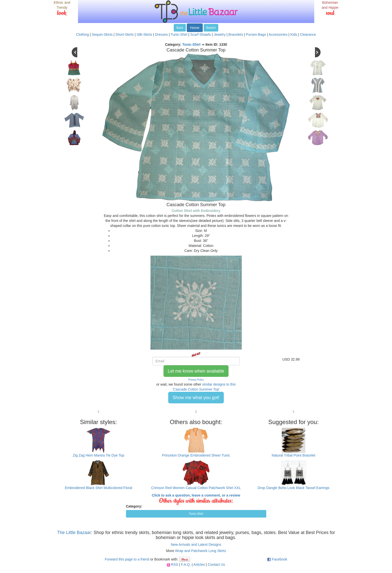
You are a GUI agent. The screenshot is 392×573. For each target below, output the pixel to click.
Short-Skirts (125, 34)
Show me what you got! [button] (196, 398)
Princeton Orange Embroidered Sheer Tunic (196, 455)
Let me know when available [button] (196, 371)
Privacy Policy (196, 380)
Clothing (82, 34)
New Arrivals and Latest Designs (196, 545)
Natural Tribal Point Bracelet (293, 455)
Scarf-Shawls (200, 34)
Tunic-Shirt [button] (196, 514)
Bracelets (236, 34)
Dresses (161, 34)
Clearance (308, 34)
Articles (199, 565)
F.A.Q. (186, 565)
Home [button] (195, 28)
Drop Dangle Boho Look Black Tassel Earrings (294, 488)
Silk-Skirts (144, 34)
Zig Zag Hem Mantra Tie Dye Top (98, 455)
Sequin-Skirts (102, 34)
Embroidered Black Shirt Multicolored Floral (98, 488)
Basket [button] (211, 28)
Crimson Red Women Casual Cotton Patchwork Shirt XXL (196, 488)
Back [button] (180, 28)
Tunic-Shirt (179, 34)
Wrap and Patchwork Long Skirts (200, 551)
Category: (134, 506)
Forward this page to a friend (127, 559)
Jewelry (220, 34)
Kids (294, 34)
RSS (175, 565)
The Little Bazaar (74, 533)
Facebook (280, 559)
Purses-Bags (256, 34)
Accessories (278, 34)
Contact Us (216, 565)
